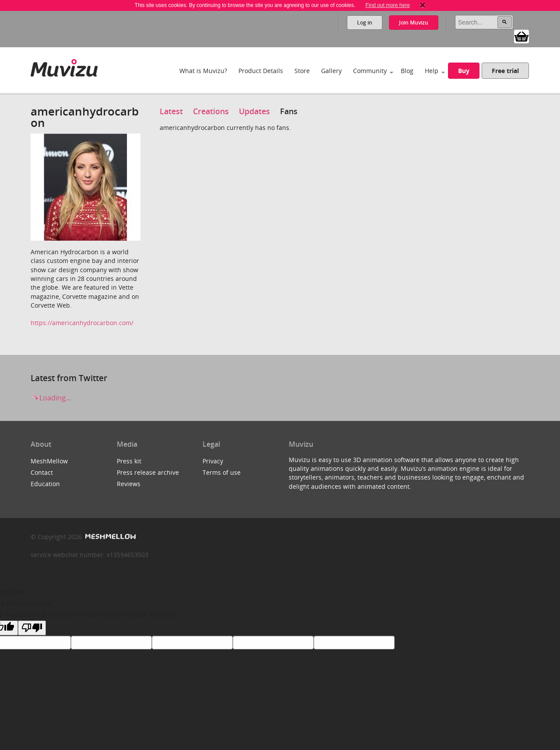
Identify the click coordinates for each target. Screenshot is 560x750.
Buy (464, 71)
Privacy (213, 461)
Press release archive (148, 472)
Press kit (129, 461)
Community (370, 71)
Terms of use (222, 472)
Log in (365, 23)
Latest (171, 111)
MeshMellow (49, 461)
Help (432, 71)
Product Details (261, 71)
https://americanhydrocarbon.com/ (82, 323)
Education (45, 484)
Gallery (331, 71)
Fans (289, 111)
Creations (211, 111)
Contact (42, 472)
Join (414, 23)
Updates (254, 111)
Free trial (505, 71)
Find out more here (387, 5)
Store (302, 71)
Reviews (129, 484)
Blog (407, 71)
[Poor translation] (32, 628)
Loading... (51, 398)
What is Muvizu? (203, 71)
